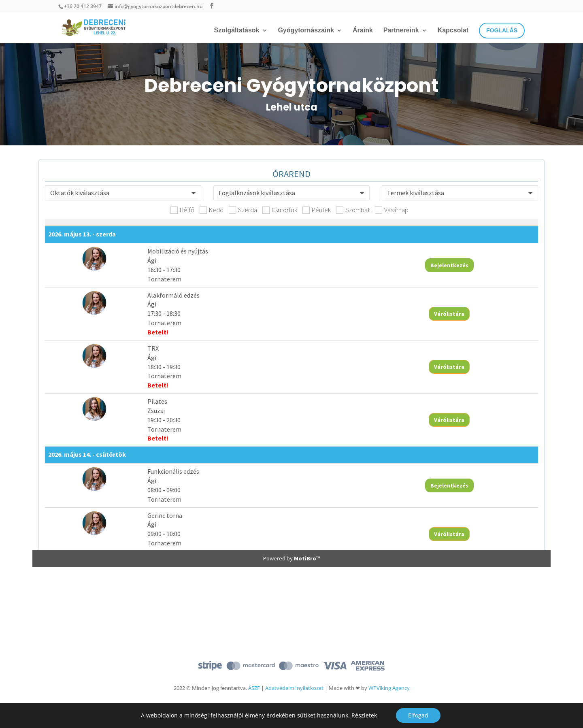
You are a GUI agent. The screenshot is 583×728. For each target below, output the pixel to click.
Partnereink (401, 31)
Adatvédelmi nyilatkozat (294, 688)
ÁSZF (254, 688)
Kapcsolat (453, 31)
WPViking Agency (389, 688)
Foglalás (502, 30)
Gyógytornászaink (306, 31)
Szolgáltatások (237, 31)
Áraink (363, 31)
